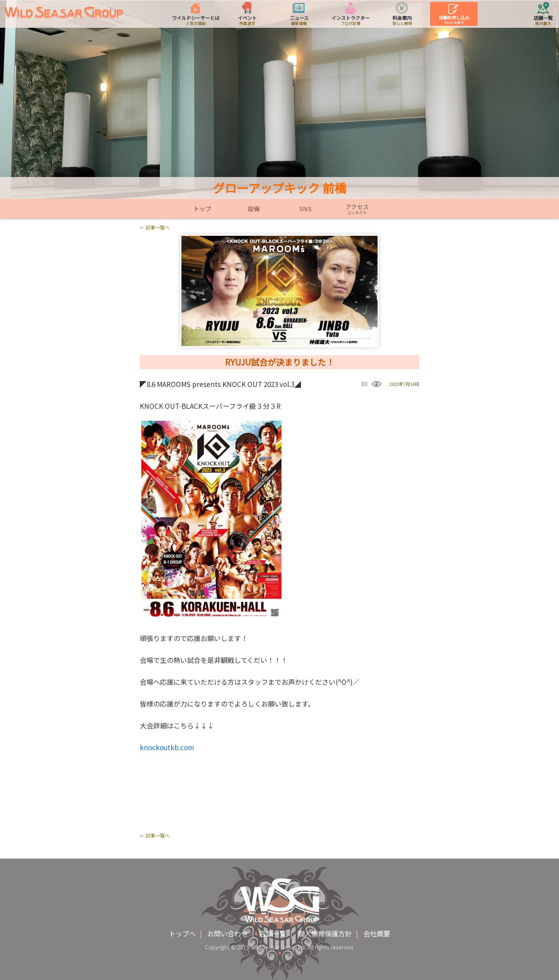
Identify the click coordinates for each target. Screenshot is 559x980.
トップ (202, 209)
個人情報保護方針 (325, 933)
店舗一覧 (273, 933)
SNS (305, 209)
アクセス (357, 209)
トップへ (182, 933)
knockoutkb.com (167, 747)
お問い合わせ (227, 933)
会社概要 (377, 933)
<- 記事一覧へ (155, 227)
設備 (254, 209)
